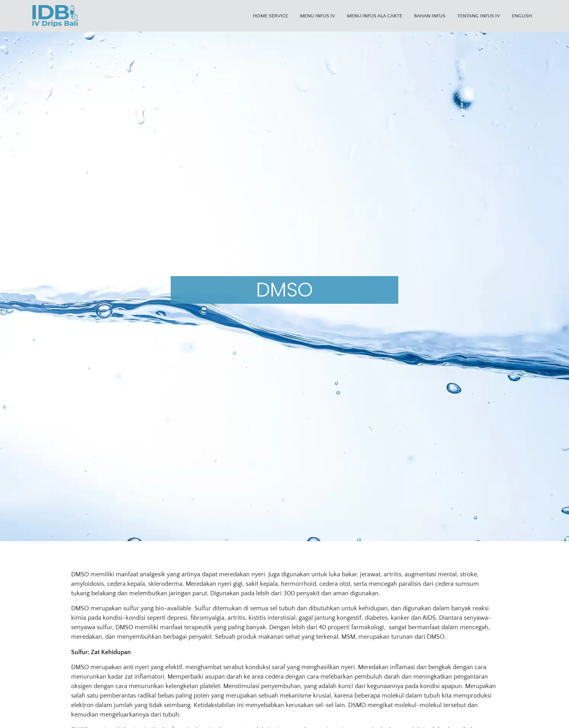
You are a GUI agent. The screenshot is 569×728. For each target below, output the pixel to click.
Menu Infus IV (317, 16)
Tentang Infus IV (479, 16)
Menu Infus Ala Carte (375, 16)
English (522, 16)
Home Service (270, 16)
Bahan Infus (430, 16)
